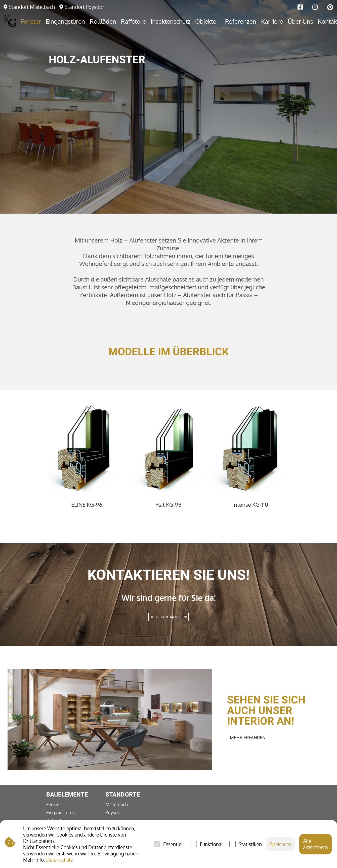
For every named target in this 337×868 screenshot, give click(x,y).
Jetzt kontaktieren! (168, 617)
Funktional (211, 844)
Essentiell (174, 844)
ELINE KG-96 (87, 504)
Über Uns (300, 21)
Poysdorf (115, 812)
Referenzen (241, 21)
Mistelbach (117, 804)
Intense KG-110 (250, 504)
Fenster (54, 804)
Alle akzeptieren (315, 844)
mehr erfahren (248, 738)
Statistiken (250, 844)
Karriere (272, 21)
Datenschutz (59, 860)
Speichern (280, 844)
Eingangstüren (61, 812)
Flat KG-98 (168, 504)
